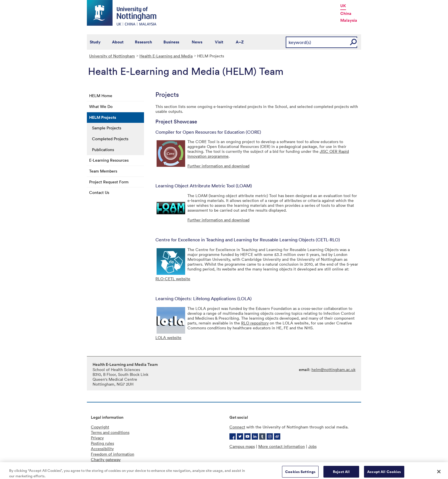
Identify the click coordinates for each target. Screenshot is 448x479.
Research (143, 42)
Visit (219, 42)
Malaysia (349, 20)
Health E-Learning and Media (166, 56)
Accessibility (102, 449)
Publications (103, 150)
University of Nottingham (112, 56)
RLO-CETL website (173, 279)
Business (171, 42)
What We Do (101, 106)
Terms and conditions (110, 432)
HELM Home (101, 96)
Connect (237, 427)
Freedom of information (113, 454)
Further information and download (218, 166)
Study (95, 42)
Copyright (100, 427)
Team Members (103, 171)
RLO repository (255, 323)
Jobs (312, 446)
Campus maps (242, 446)
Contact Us (99, 192)
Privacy (97, 438)
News (197, 42)
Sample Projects (107, 128)
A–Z (240, 42)
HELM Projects (103, 117)
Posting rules (102, 443)
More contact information (282, 446)
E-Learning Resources (109, 160)
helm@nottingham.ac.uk (333, 369)
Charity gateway (106, 459)
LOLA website (168, 337)
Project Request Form (109, 182)
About (118, 42)
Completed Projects (110, 139)
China (346, 13)
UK (343, 6)
